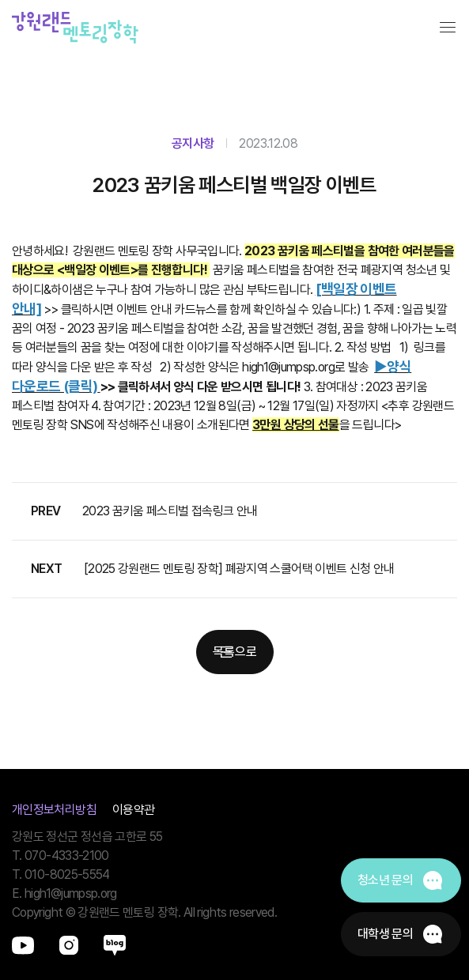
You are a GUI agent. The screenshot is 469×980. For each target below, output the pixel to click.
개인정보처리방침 (54, 810)
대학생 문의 (385, 934)
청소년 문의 (385, 880)
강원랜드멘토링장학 (75, 28)
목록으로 (235, 652)
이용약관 (133, 810)
